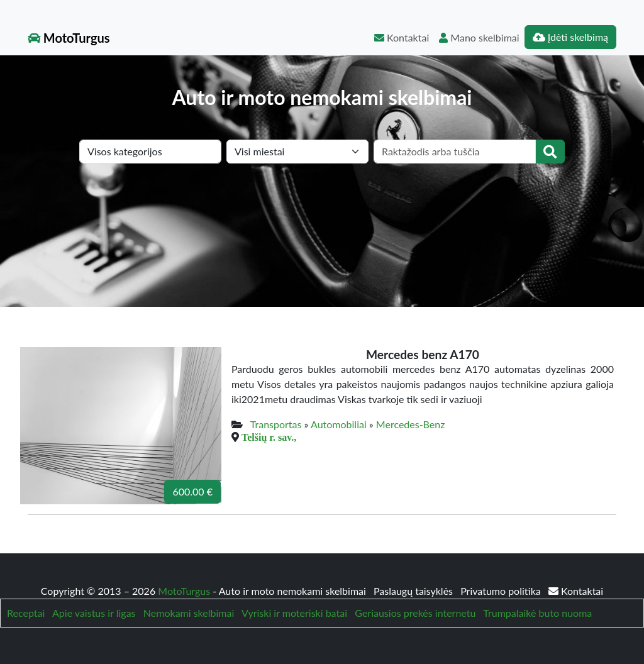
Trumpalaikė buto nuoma (537, 613)
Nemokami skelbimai (189, 613)
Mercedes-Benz (411, 424)
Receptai (26, 613)
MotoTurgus (69, 38)
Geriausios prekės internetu (415, 613)
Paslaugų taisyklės (414, 591)
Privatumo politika (502, 591)
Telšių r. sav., (269, 437)
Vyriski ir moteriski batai (294, 613)
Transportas (276, 424)
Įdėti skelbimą (570, 37)
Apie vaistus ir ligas (94, 613)
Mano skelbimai (479, 37)
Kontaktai (402, 37)
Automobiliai (339, 424)
